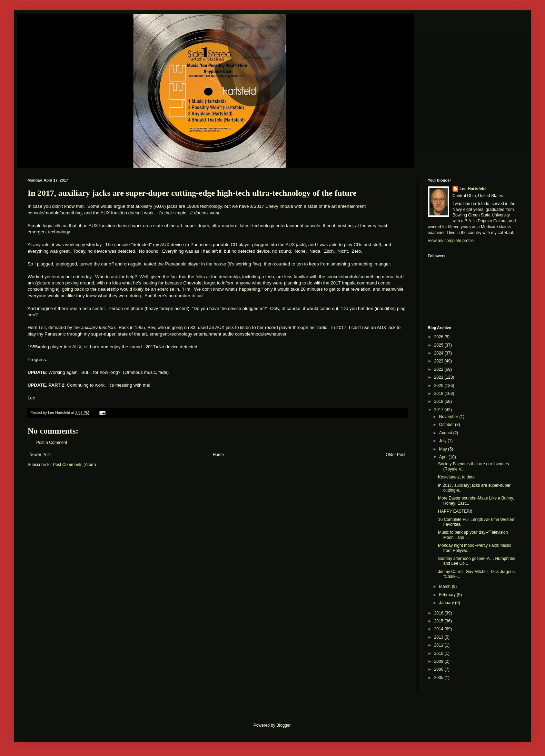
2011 (439, 645)
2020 (439, 386)
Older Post (395, 455)
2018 (439, 401)
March (445, 587)
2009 (439, 661)
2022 (439, 369)
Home (218, 455)
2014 (439, 629)
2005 (439, 678)
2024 (439, 353)
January (447, 603)
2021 (439, 377)
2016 (439, 613)
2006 (439, 669)
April (444, 457)
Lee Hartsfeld (473, 189)
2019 (439, 394)
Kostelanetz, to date (456, 477)
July (443, 441)
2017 (439, 410)
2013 (439, 637)
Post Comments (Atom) (74, 465)
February (448, 595)
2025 (439, 345)
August (446, 433)
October (447, 425)
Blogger (283, 725)
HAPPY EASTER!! (455, 511)
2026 (439, 337)
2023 (439, 361)
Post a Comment (52, 443)
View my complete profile (451, 241)
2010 (439, 653)
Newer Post (40, 455)
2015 (439, 621)
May (444, 449)
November (449, 417)
